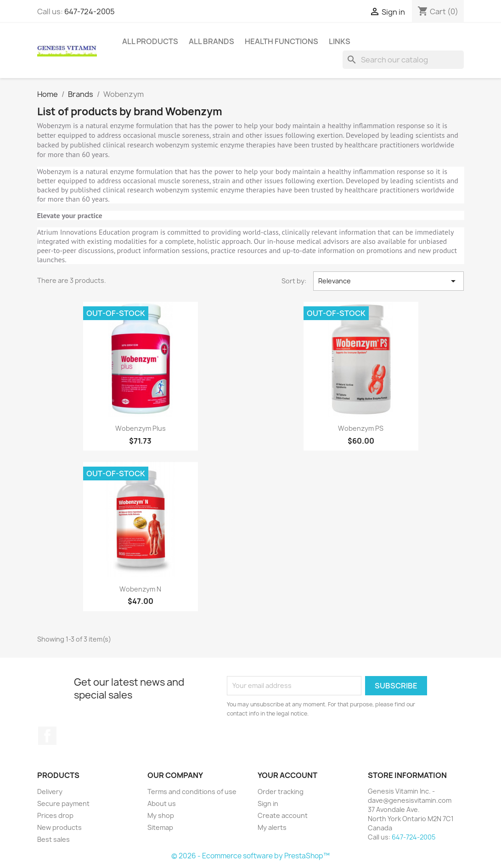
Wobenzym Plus (141, 428)
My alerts (272, 827)
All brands (211, 41)
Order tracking (281, 792)
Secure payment (63, 803)
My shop (161, 815)
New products (59, 827)
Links (340, 41)
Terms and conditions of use (192, 792)
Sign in (268, 803)
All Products (150, 41)
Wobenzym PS (361, 428)
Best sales (53, 839)
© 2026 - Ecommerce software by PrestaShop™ (250, 856)
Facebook (47, 736)
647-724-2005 (90, 11)
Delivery (50, 792)
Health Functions (281, 41)
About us (162, 803)
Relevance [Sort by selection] (389, 281)
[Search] (403, 60)
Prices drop (55, 815)
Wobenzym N (140, 589)
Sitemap (160, 827)
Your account (287, 775)
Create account (283, 815)
